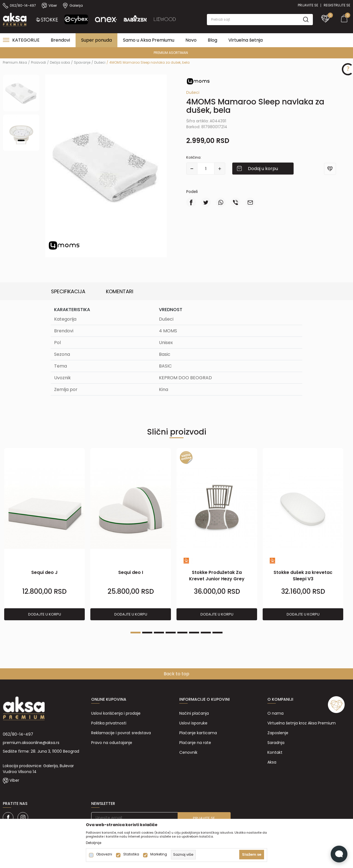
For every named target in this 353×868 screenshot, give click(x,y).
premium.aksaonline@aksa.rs (31, 743)
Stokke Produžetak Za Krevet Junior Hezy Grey (217, 576)
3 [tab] (159, 633)
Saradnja (276, 743)
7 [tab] (206, 633)
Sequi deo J (44, 572)
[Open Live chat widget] (339, 854)
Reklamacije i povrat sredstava (121, 733)
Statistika (131, 854)
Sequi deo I (131, 572)
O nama (275, 713)
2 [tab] (147, 633)
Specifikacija (68, 291)
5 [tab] (182, 633)
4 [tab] (171, 633)
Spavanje (82, 62)
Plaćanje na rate (195, 743)
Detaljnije (94, 843)
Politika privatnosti (109, 723)
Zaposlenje (278, 733)
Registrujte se (337, 5)
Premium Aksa (15, 62)
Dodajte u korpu (45, 614)
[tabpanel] (44, 534)
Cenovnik (188, 752)
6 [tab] (194, 633)
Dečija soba (60, 62)
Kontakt (275, 752)
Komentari (120, 291)
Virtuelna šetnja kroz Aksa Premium (302, 723)
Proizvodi (38, 62)
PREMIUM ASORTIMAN (176, 53)
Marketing (159, 854)
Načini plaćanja (194, 713)
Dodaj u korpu (263, 169)
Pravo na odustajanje (112, 743)
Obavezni (104, 854)
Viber (14, 780)
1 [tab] (136, 633)
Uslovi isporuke (193, 723)
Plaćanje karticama (198, 733)
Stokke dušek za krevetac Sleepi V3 (303, 576)
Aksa (272, 762)
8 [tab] (217, 633)
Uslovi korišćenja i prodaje (116, 713)
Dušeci (100, 62)
